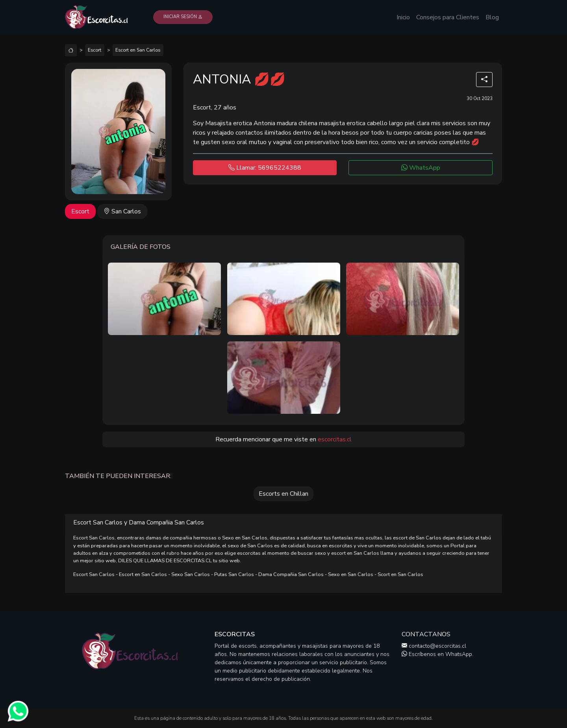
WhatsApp (421, 168)
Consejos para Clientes (448, 17)
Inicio (403, 17)
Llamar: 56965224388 (265, 168)
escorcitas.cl (335, 439)
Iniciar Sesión (183, 17)
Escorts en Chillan (283, 494)
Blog (492, 17)
